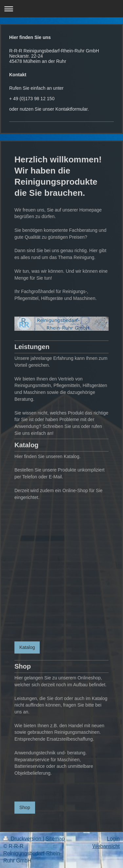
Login (113, 839)
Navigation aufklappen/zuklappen (61, 9)
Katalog (27, 647)
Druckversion (23, 839)
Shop (25, 807)
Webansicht (106, 846)
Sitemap (55, 839)
